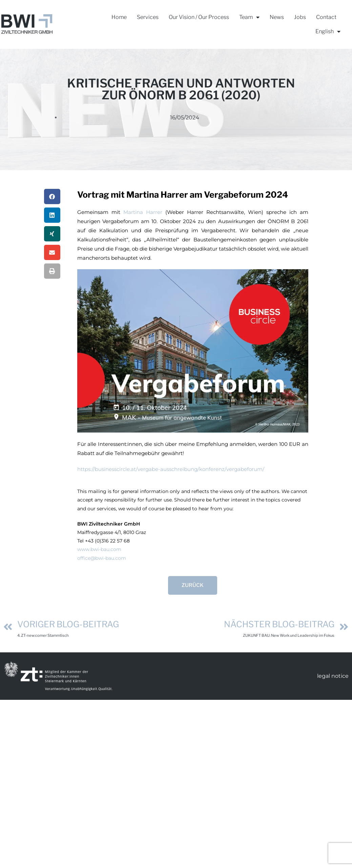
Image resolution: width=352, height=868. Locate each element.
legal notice (333, 676)
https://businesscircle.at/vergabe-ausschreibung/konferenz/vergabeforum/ (171, 469)
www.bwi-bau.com (99, 549)
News (277, 17)
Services (148, 17)
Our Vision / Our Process (199, 17)
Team (249, 17)
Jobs (300, 17)
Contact (326, 17)
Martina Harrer (143, 212)
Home (119, 17)
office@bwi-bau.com (102, 558)
